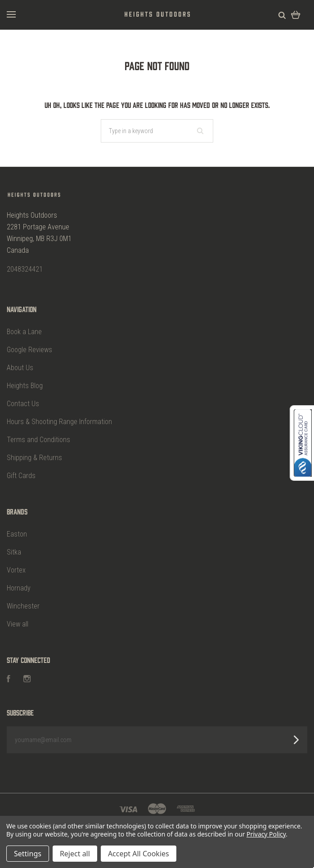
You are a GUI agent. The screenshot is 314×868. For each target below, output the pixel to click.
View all (18, 624)
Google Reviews (29, 350)
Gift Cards (21, 476)
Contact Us (23, 404)
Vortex (16, 570)
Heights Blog (25, 386)
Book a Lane (24, 332)
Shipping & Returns (34, 458)
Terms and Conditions (38, 440)
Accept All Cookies (139, 854)
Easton (17, 534)
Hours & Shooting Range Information (59, 422)
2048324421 (25, 269)
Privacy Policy (266, 834)
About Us (20, 368)
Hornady (19, 588)
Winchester (23, 606)
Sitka (14, 552)
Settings (28, 854)
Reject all (75, 854)
